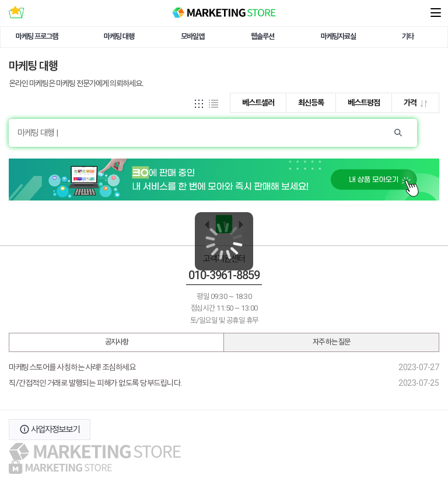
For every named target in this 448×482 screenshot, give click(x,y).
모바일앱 (192, 36)
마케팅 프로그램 (37, 36)
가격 (415, 103)
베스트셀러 (258, 103)
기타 (408, 36)
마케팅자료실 (338, 36)
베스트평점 (364, 103)
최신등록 (311, 103)
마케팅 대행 (119, 36)
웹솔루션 (262, 36)
